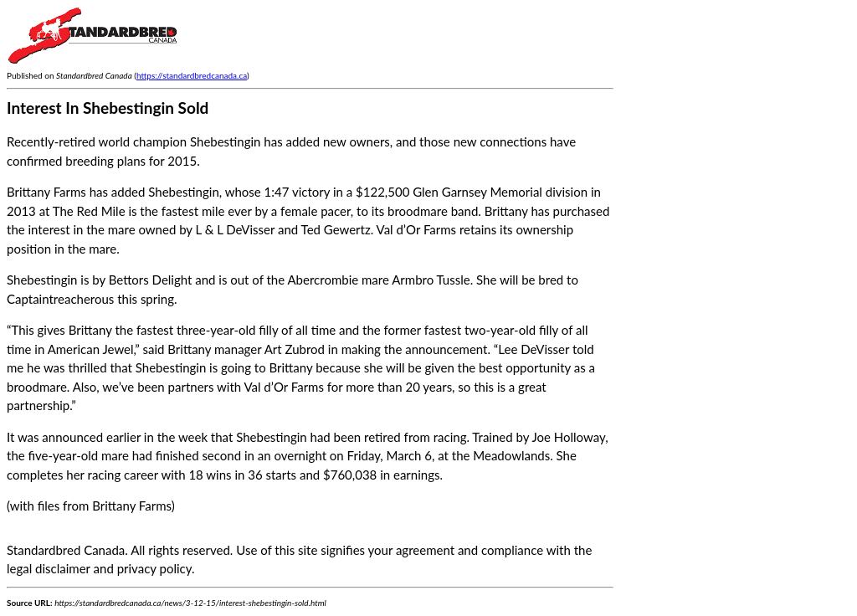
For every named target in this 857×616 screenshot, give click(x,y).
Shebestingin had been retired (318, 437)
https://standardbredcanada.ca (192, 75)
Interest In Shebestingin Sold (108, 108)
